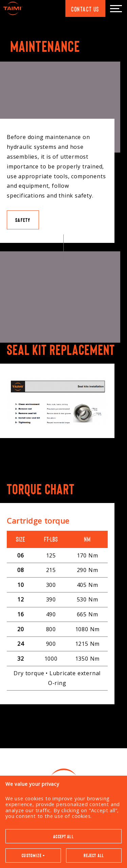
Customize (33, 685)
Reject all (94, 685)
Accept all (63, 666)
